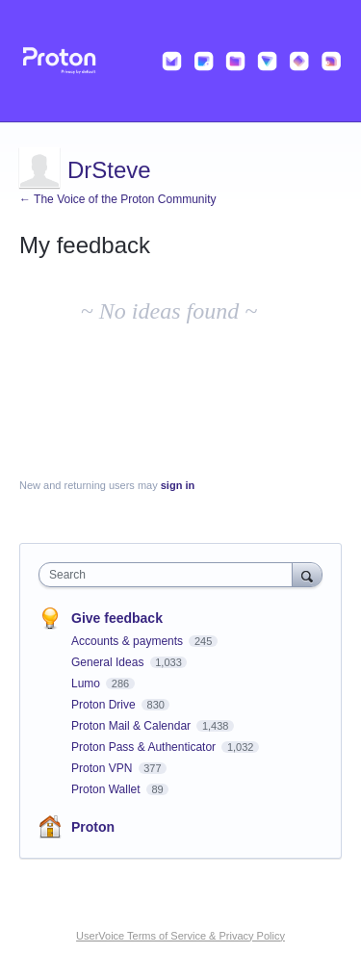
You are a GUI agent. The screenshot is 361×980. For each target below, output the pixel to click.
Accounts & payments (129, 641)
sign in (178, 485)
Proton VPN (103, 768)
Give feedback (117, 618)
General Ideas (109, 662)
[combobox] (170, 575)
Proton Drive (105, 705)
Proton (93, 827)
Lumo (87, 683)
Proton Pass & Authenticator (145, 747)
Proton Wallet (107, 789)
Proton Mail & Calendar (132, 726)
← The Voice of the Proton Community (118, 199)
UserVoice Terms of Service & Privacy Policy (180, 936)
